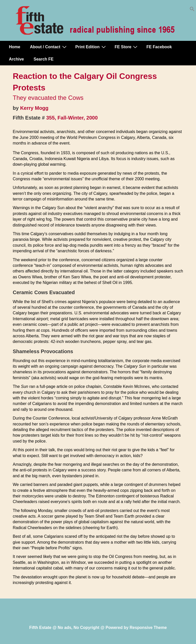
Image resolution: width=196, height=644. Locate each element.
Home (15, 47)
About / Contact (49, 47)
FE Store (127, 47)
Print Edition (91, 47)
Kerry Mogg (34, 108)
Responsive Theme (148, 628)
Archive (16, 59)
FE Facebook (159, 47)
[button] (192, 10)
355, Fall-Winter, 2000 (72, 118)
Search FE (44, 59)
